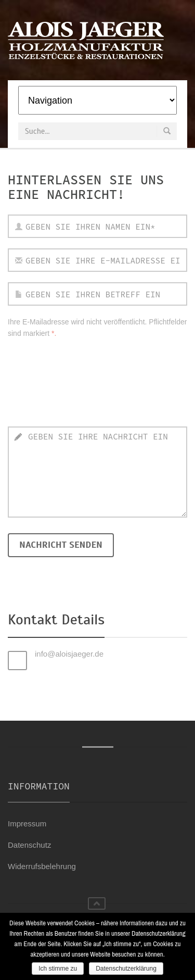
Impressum (27, 824)
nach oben (97, 903)
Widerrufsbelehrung (42, 866)
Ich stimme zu (58, 969)
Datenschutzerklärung (126, 969)
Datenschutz (29, 845)
